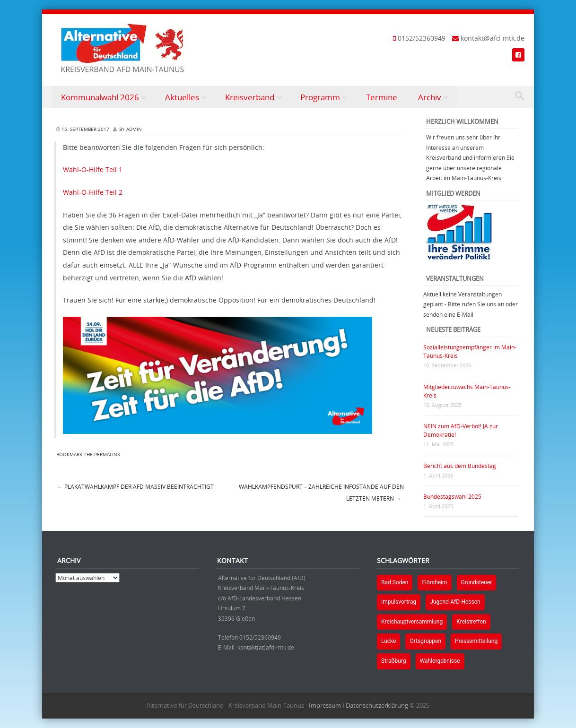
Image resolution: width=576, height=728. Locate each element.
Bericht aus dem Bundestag (460, 466)
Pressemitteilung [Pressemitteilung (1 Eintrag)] (476, 641)
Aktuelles (182, 97)
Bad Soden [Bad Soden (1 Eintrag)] (395, 582)
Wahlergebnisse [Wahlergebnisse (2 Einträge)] (440, 661)
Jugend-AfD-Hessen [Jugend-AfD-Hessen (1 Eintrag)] (455, 602)
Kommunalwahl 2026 (100, 97)
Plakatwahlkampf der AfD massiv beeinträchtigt (135, 486)
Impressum (325, 705)
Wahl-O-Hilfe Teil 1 (93, 169)
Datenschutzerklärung (377, 705)
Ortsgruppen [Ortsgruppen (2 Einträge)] (425, 641)
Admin (134, 129)
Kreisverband (250, 97)
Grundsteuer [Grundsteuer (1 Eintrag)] (477, 582)
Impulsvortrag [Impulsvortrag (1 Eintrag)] (399, 602)
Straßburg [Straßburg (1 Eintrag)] (394, 661)
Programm (320, 97)
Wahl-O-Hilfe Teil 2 (93, 192)
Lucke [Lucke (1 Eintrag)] (388, 641)
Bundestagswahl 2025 (452, 496)
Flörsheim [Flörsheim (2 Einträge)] (434, 582)
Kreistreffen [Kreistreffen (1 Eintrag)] (471, 622)
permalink (107, 455)
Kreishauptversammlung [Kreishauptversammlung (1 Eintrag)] (412, 622)
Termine (382, 97)
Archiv (430, 97)
